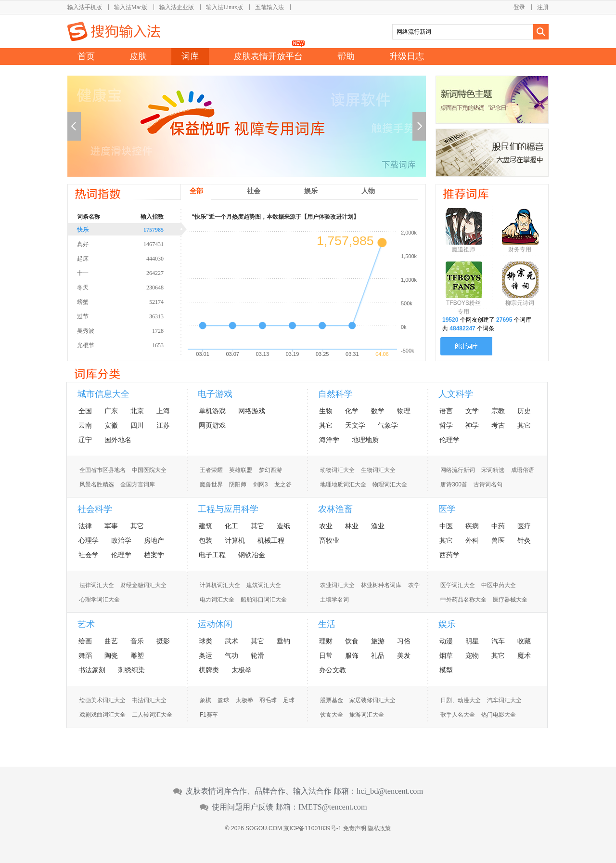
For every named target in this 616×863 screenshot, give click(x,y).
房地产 (154, 540)
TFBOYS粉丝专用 (463, 305)
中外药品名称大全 (463, 600)
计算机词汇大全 (220, 585)
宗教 (498, 411)
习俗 (404, 641)
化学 (352, 411)
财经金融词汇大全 (143, 585)
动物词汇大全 (337, 470)
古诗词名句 (488, 484)
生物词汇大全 (378, 470)
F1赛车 (209, 715)
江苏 (163, 425)
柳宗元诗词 (520, 303)
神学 (472, 425)
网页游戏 (212, 425)
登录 (519, 7)
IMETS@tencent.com (333, 807)
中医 (446, 526)
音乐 (137, 641)
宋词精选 (493, 470)
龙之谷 (283, 484)
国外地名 (118, 440)
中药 (498, 526)
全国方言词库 (138, 484)
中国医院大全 (149, 470)
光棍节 (132, 345)
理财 (326, 641)
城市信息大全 (103, 394)
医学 (447, 509)
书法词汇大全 (149, 700)
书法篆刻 (92, 670)
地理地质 (365, 440)
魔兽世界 (211, 484)
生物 (326, 411)
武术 (231, 641)
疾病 (472, 526)
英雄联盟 (241, 470)
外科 (472, 540)
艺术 (86, 624)
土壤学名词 (334, 600)
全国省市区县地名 (103, 470)
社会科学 (95, 509)
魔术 (524, 655)
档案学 (154, 555)
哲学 (446, 425)
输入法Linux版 (225, 7)
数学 (378, 411)
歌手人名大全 (458, 715)
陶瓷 (111, 655)
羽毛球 (268, 700)
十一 (132, 273)
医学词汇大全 (458, 585)
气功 (231, 655)
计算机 (235, 540)
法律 (85, 526)
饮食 (352, 641)
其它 (326, 425)
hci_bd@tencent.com (390, 791)
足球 (289, 700)
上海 (163, 411)
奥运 (205, 655)
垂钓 (283, 641)
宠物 (472, 655)
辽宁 (85, 440)
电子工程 (212, 555)
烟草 (446, 655)
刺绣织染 (131, 670)
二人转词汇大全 (152, 715)
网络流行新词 (458, 470)
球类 (205, 641)
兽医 (498, 540)
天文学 (355, 425)
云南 (85, 425)
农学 (414, 585)
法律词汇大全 (97, 585)
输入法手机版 (85, 7)
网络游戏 (252, 411)
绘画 (85, 641)
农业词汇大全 (337, 585)
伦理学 (449, 440)
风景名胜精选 (97, 484)
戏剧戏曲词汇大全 (103, 715)
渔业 (378, 526)
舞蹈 (85, 655)
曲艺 (111, 641)
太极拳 (242, 670)
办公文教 (333, 670)
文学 (472, 411)
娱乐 (447, 624)
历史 (524, 411)
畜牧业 (329, 540)
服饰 (352, 655)
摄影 (163, 641)
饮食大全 (332, 715)
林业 (352, 526)
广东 (111, 411)
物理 (404, 411)
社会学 (89, 555)
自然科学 (335, 394)
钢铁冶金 (252, 555)
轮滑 (257, 655)
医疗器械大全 (510, 600)
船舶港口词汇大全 (264, 600)
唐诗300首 (454, 484)
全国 (85, 411)
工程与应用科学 (228, 509)
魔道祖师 (463, 249)
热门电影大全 (499, 715)
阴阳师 (238, 484)
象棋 (205, 700)
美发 (404, 655)
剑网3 (261, 484)
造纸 (283, 526)
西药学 (449, 555)
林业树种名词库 (381, 585)
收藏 (524, 641)
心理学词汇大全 (100, 600)
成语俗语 (523, 470)
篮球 (223, 700)
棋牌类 (209, 670)
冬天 (132, 287)
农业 (326, 526)
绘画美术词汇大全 (103, 700)
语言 (446, 411)
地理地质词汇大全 (343, 484)
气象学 (388, 425)
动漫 (446, 641)
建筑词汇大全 (264, 585)
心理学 (89, 540)
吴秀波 (132, 330)
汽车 (498, 641)
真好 (132, 244)
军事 (111, 526)
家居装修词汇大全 (372, 700)
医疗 (524, 526)
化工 (231, 526)
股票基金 (332, 700)
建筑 (205, 526)
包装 (205, 540)
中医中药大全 (499, 585)
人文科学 (456, 394)
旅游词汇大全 (367, 715)
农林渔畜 (335, 509)
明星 (472, 641)
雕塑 (137, 655)
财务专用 (520, 249)
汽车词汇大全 (504, 700)
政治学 (121, 540)
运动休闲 (215, 624)
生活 (327, 624)
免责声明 (355, 828)
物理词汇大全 (390, 484)
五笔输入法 (269, 7)
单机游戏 (212, 411)
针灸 (524, 540)
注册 (543, 7)
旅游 (378, 641)
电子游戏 (215, 394)
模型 (446, 670)
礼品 (378, 655)
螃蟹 (132, 301)
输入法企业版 (177, 7)
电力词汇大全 (217, 600)
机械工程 (271, 540)
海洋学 (329, 440)
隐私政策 (379, 828)
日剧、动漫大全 (461, 700)
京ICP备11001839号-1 (312, 828)
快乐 (132, 229)
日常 (326, 655)
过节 (132, 316)
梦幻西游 (270, 470)
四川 (137, 425)
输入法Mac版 (131, 7)
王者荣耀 (211, 470)
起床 (132, 258)
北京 (137, 411)
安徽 (111, 425)
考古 (498, 425)
